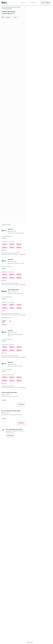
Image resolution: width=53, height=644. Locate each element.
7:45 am (19, 305)
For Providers (33, 3)
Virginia (18, 7)
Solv (3, 7)
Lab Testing (7, 7)
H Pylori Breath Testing (7, 9)
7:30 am (12, 305)
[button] (28, 19)
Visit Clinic (21, 405)
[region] (40, 324)
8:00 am (5, 308)
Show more (23, 254)
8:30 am (12, 244)
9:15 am (12, 247)
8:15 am (5, 244)
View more (4, 250)
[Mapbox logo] (30, 642)
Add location (10, 435)
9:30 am (19, 247)
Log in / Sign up (46, 3)
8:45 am (19, 244)
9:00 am (5, 247)
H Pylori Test (13, 7)
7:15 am (5, 305)
